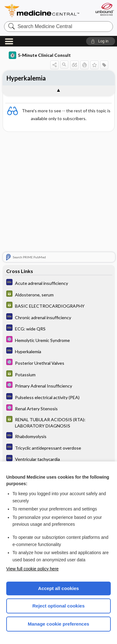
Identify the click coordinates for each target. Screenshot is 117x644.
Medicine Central (42, 11)
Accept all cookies (58, 588)
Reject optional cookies (59, 606)
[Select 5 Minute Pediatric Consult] (59, 340)
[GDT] (59, 294)
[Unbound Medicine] (104, 9)
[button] (101, 41)
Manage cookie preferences (58, 624)
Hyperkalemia (26, 78)
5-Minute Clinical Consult (40, 55)
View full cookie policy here (32, 569)
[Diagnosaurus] (59, 283)
